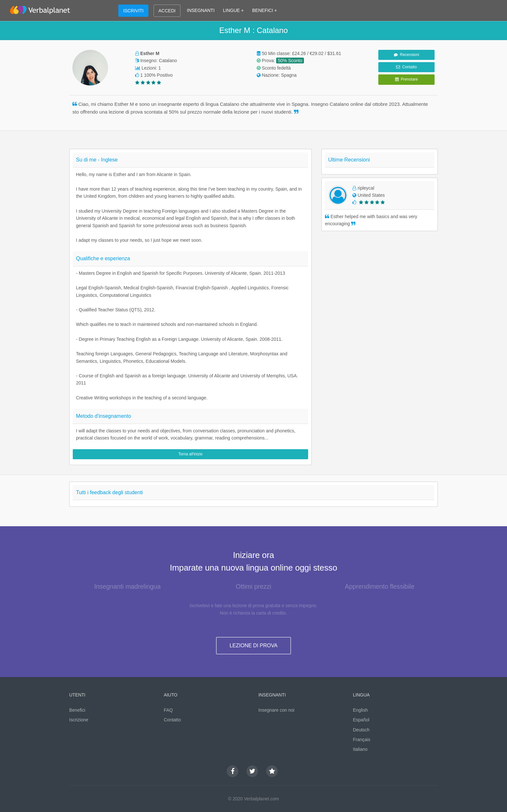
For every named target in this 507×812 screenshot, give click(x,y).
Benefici (77, 710)
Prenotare (406, 79)
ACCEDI (167, 11)
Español (361, 720)
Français (362, 740)
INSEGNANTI (201, 10)
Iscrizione (79, 720)
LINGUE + (233, 10)
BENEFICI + (265, 10)
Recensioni (406, 55)
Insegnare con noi (276, 710)
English (361, 710)
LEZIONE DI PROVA (253, 645)
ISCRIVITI (133, 11)
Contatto (406, 67)
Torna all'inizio (191, 454)
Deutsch (361, 730)
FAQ (168, 710)
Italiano (360, 749)
